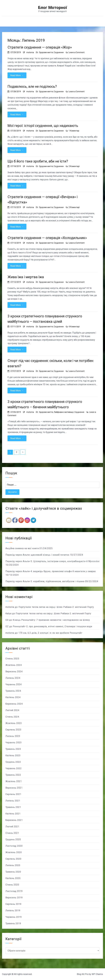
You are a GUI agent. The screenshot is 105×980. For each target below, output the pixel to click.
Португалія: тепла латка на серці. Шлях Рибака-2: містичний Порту (56, 607)
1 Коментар (74, 131)
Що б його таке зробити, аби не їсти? (38, 161)
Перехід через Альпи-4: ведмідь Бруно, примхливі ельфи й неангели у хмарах (51, 571)
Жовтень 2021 (14, 781)
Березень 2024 (14, 704)
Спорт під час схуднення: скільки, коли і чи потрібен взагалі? (50, 363)
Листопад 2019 (14, 891)
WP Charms (97, 974)
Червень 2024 (14, 684)
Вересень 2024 (14, 671)
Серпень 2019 (13, 904)
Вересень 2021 (14, 788)
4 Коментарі (74, 327)
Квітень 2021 (13, 814)
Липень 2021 (13, 801)
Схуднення (59, 52)
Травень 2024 (13, 691)
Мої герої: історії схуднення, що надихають (43, 126)
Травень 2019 (13, 923)
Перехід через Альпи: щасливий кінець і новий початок (37, 555)
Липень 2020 (13, 865)
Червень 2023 (14, 743)
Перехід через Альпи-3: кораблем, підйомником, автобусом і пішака (45, 581)
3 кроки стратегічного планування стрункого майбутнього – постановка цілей (45, 319)
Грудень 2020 (13, 839)
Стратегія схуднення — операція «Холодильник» (47, 238)
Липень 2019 (13, 911)
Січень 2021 (12, 833)
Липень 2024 (13, 678)
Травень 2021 (13, 807)
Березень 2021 (14, 820)
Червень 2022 (14, 768)
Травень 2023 (13, 749)
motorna (30, 52)
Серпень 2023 (13, 730)
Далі (23, 452)
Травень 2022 (13, 775)
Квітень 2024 (13, 697)
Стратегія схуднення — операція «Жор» (40, 47)
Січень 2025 (12, 659)
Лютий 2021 (12, 827)
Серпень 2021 (13, 794)
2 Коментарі (74, 166)
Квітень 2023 (13, 755)
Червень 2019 (14, 917)
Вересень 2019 (14, 898)
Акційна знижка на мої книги (22, 548)
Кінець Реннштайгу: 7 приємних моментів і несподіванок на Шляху (51, 620)
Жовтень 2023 (14, 723)
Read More (17, 75)
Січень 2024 (12, 717)
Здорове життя (46, 52)
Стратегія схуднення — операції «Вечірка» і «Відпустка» (43, 200)
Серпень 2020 (13, 859)
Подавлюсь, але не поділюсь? (32, 86)
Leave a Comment (77, 52)
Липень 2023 (13, 736)
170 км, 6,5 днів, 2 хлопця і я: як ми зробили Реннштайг (50, 633)
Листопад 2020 (14, 846)
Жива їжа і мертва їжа (26, 277)
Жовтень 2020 (14, 852)
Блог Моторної (52, 8)
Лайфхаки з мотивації (64, 412)
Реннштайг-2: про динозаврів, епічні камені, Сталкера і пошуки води (52, 626)
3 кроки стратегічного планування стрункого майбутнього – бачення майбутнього (45, 404)
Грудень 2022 (13, 762)
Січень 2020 (12, 885)
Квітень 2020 (13, 878)
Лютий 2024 (12, 710)
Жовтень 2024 (14, 665)
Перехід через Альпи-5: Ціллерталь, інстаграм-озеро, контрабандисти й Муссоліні (52, 561)
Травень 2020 (13, 872)
